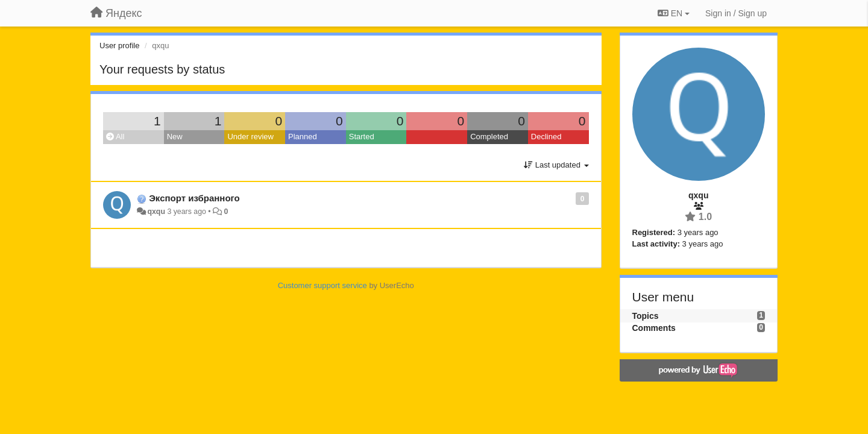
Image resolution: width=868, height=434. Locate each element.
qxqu (156, 212)
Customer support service (322, 285)
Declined (546, 137)
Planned (303, 137)
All (115, 137)
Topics (646, 316)
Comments (654, 328)
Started (362, 137)
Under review (250, 137)
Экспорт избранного (194, 198)
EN (674, 13)
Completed (489, 137)
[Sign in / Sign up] (736, 13)
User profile (119, 46)
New (175, 137)
